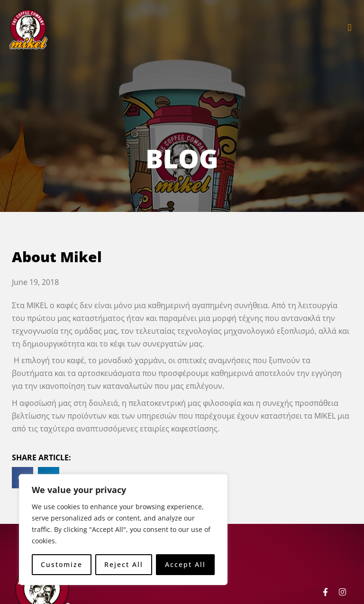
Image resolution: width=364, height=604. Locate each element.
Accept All (185, 564)
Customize (62, 564)
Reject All (124, 564)
